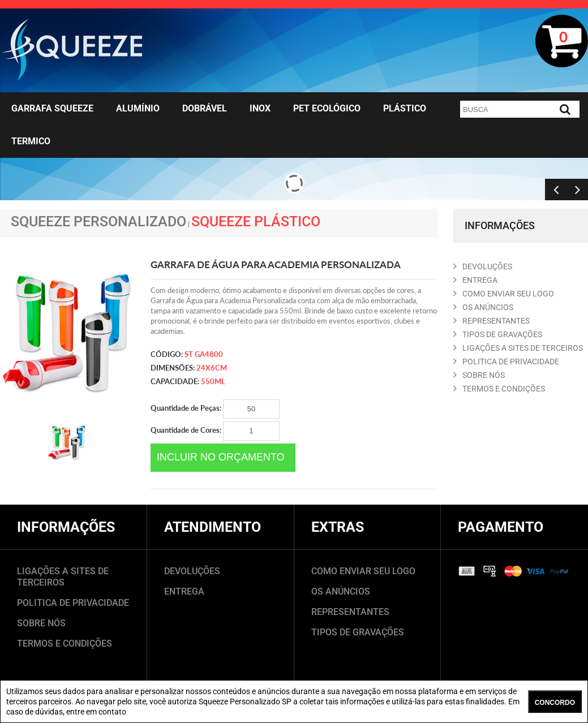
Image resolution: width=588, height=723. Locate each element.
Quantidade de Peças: (215, 409)
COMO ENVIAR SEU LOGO (504, 294)
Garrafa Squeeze (52, 108)
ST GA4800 (204, 354)
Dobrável (205, 108)
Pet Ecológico (327, 108)
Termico (31, 141)
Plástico (405, 108)
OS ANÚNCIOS (341, 591)
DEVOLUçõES (483, 266)
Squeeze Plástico (256, 221)
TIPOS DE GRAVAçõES (498, 334)
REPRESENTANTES (492, 321)
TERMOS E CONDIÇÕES (65, 644)
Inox (260, 108)
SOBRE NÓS (41, 623)
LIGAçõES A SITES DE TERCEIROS (518, 348)
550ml (213, 381)
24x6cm (212, 368)
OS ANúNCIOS (483, 307)
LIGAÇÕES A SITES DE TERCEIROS (63, 577)
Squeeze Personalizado (98, 221)
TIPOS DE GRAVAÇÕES (358, 632)
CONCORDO (555, 703)
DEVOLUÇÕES (192, 571)
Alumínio (138, 108)
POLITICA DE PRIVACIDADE (506, 361)
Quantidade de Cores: (215, 431)
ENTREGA (475, 280)
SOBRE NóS (479, 375)
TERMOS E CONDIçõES (499, 389)
